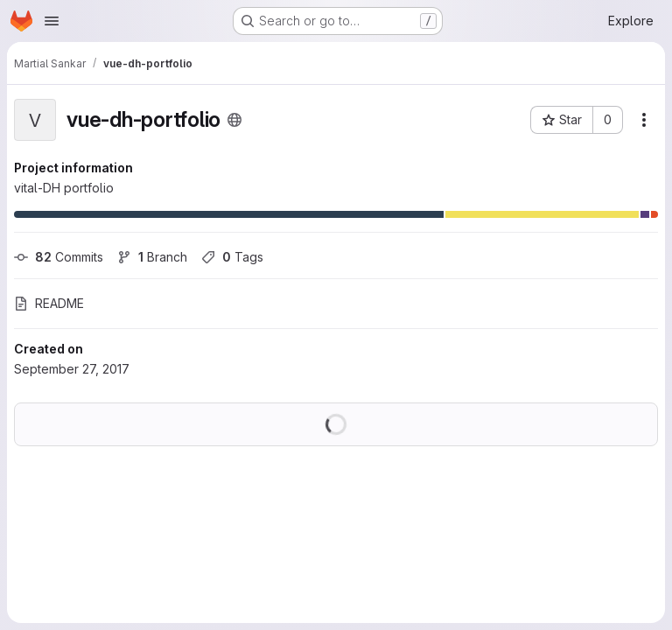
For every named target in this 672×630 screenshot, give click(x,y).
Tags (232, 257)
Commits (59, 257)
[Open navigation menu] (52, 21)
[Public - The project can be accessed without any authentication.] (234, 120)
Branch (152, 257)
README (49, 303)
